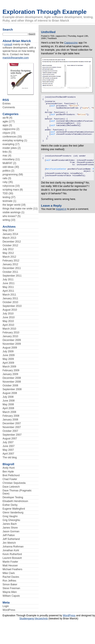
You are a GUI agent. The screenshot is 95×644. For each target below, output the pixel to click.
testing (6, 197)
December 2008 (12, 378)
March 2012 (9, 257)
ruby (5, 182)
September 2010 (12, 306)
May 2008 (8, 404)
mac (5, 156)
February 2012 (11, 261)
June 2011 (9, 283)
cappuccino (9, 129)
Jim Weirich (9, 543)
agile (5, 121)
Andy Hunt (9, 468)
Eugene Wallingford (14, 509)
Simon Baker (10, 584)
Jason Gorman (11, 531)
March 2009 (9, 367)
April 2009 (8, 363)
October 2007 (10, 431)
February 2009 (11, 370)
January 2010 (10, 336)
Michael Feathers (12, 569)
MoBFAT (8, 163)
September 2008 (12, 389)
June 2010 (9, 317)
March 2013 (9, 238)
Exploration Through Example (45, 12)
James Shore (10, 528)
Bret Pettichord (11, 475)
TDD (5, 193)
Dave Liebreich (11, 487)
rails (5, 178)
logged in (61, 223)
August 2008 (10, 393)
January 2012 (10, 264)
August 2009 (10, 348)
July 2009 (8, 351)
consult (8, 44)
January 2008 (10, 420)
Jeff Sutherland (11, 539)
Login (6, 606)
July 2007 (8, 442)
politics (7, 171)
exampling (8, 144)
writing (6, 220)
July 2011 (8, 279)
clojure (6, 133)
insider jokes (10, 148)
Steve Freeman (11, 588)
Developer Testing (13, 497)
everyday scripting (13, 140)
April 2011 (8, 291)
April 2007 (8, 454)
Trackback (52, 38)
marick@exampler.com (16, 58)
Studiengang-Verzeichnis (34, 619)
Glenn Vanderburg (13, 512)
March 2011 (9, 295)
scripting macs (11, 190)
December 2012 (12, 242)
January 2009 (10, 374)
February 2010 (11, 332)
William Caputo (11, 596)
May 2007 (8, 450)
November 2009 (12, 344)
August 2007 (10, 439)
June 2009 (9, 355)
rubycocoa (9, 186)
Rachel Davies (11, 577)
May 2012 (8, 253)
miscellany (9, 159)
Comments (9, 107)
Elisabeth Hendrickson (15, 501)
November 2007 (12, 427)
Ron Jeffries (9, 581)
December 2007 (12, 423)
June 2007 (9, 446)
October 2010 (10, 302)
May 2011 (8, 287)
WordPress (9, 610)
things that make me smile (18, 209)
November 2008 (12, 382)
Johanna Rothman (13, 547)
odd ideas (8, 167)
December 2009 (12, 340)
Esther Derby (10, 505)
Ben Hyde (8, 472)
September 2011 (12, 276)
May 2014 (8, 230)
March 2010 (9, 329)
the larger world (11, 205)
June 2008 (9, 401)
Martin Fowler (10, 562)
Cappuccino (71, 43)
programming (10, 174)
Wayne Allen (10, 592)
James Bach (10, 524)
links (5, 152)
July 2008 (8, 397)
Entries (7, 104)
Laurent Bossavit (12, 558)
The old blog (10, 457)
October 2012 (10, 245)
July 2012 (8, 249)
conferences (10, 137)
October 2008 (10, 385)
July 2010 (8, 314)
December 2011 (12, 268)
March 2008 (9, 412)
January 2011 (10, 298)
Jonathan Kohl (11, 550)
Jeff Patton (9, 535)
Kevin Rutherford (12, 554)
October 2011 (10, 272)
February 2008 (11, 416)
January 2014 (10, 234)
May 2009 (8, 359)
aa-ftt (6, 118)
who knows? (10, 216)
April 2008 (8, 408)
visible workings (12, 212)
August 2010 (10, 310)
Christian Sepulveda (14, 483)
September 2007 (12, 435)
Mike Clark (9, 573)
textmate (8, 201)
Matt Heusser (10, 566)
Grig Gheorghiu (11, 520)
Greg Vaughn (10, 516)
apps (5, 125)
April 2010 (8, 325)
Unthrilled (48, 32)
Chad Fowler (10, 479)
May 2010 (8, 321)
